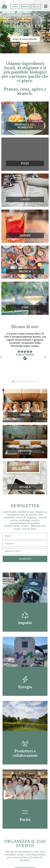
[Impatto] (25, 615)
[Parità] (25, 812)
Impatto (25, 623)
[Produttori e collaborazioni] (25, 744)
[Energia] (25, 679)
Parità (25, 820)
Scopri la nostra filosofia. (25, 39)
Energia (25, 687)
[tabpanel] (25, 356)
